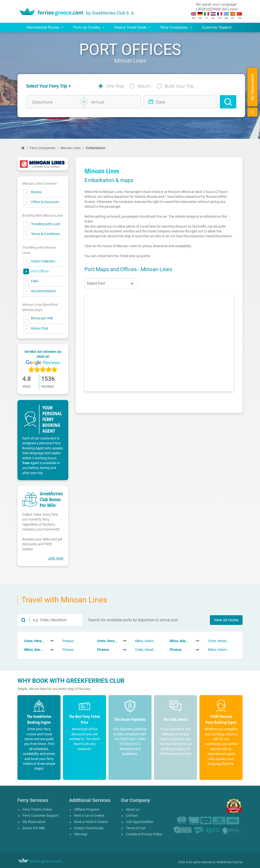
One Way (115, 86)
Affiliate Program (87, 810)
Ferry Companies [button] (176, 27)
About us (133, 810)
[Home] (23, 148)
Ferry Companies (42, 148)
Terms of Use (136, 828)
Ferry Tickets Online (37, 810)
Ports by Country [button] (89, 27)
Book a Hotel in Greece (91, 822)
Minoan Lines (71, 148)
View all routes (226, 620)
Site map (81, 834)
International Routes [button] (45, 27)
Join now (56, 558)
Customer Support (217, 27)
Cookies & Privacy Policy (144, 834)
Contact (132, 816)
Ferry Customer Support (41, 816)
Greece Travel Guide (89, 828)
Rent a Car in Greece (89, 816)
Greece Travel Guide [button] (133, 27)
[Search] (228, 102)
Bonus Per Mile (34, 828)
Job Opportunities (139, 822)
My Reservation (34, 822)
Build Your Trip (179, 86)
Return (144, 86)
